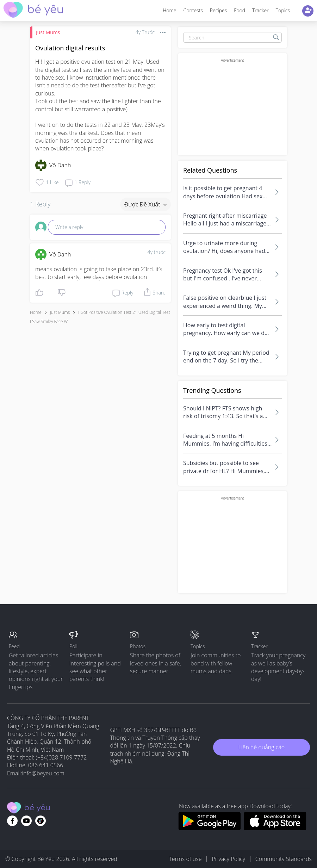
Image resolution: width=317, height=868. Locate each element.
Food (240, 10)
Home (169, 10)
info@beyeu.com (43, 773)
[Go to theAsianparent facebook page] (12, 821)
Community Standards (284, 859)
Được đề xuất (145, 204)
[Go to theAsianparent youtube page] (26, 821)
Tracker (260, 10)
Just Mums (48, 32)
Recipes (218, 10)
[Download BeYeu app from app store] (275, 828)
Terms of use (185, 859)
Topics (283, 10)
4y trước (156, 252)
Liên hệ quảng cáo (262, 747)
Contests (193, 10)
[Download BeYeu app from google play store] (209, 828)
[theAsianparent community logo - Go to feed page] (33, 11)
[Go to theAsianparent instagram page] (41, 821)
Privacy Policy (228, 859)
